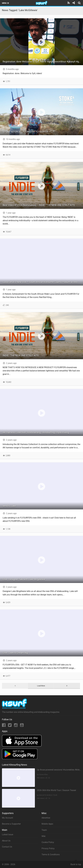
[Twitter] (10, 726)
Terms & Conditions (51, 855)
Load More (41, 686)
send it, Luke (9, 506)
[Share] (74, 3)
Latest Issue (8, 834)
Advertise (46, 818)
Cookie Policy (48, 842)
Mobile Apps (47, 824)
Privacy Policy (48, 848)
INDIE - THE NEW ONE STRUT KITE (21, 355)
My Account (7, 818)
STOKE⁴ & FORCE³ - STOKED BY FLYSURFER (25, 132)
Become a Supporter (11, 824)
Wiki (44, 836)
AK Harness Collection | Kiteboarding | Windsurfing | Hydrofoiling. (36, 432)
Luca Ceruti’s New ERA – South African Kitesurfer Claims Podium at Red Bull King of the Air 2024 (43, 282)
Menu (6, 3)
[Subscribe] (69, 3)
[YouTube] (22, 726)
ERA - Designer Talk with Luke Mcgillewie (24, 579)
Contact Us (7, 847)
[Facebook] (4, 726)
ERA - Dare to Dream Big (15, 653)
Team (44, 830)
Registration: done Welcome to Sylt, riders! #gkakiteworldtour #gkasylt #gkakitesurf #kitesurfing (43, 62)
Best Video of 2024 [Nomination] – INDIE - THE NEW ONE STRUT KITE (39, 205)
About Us (6, 841)
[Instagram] (16, 726)
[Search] (80, 3)
